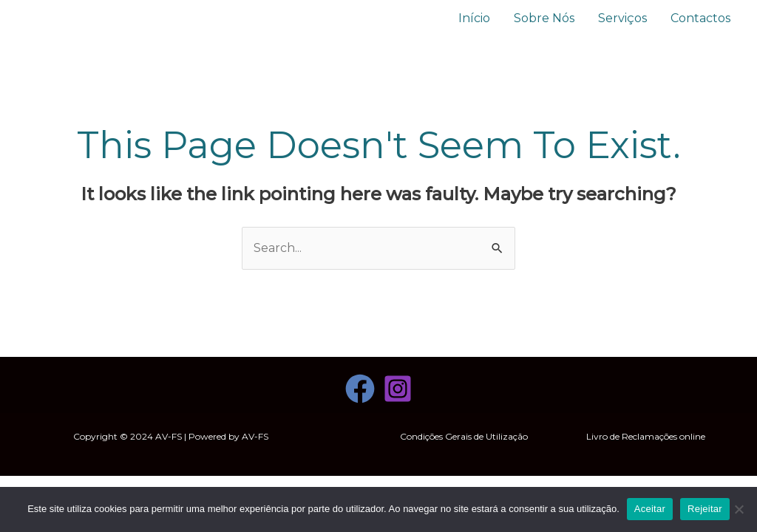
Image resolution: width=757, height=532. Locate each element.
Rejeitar (705, 509)
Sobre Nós (544, 18)
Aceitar (650, 509)
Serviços (622, 18)
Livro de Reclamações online (646, 436)
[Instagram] (398, 389)
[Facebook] (360, 389)
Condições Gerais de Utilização (464, 436)
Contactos (700, 18)
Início (474, 18)
